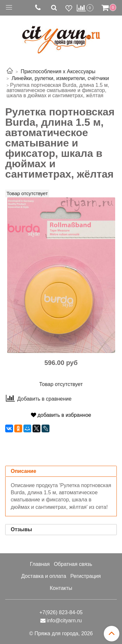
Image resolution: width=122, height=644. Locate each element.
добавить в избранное (61, 415)
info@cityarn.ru (64, 621)
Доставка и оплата (44, 576)
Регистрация (86, 576)
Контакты (61, 588)
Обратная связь (73, 564)
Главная (40, 564)
